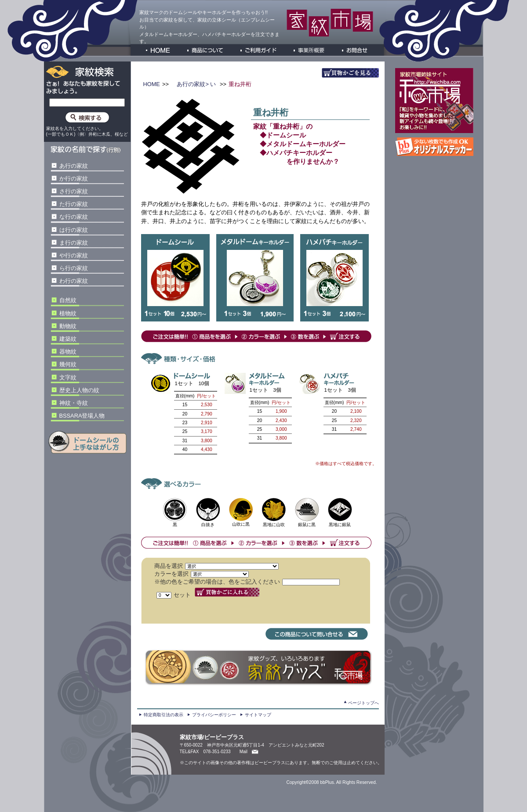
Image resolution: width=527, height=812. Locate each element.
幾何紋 (68, 364)
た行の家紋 (74, 204)
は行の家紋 (74, 230)
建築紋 (68, 339)
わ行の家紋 (74, 281)
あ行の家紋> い (196, 84)
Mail (244, 752)
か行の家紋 (74, 179)
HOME (152, 84)
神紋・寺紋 (74, 403)
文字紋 (68, 377)
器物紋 (68, 352)
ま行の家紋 (74, 243)
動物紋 (68, 326)
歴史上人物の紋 (79, 390)
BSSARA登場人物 (82, 416)
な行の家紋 (74, 217)
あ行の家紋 (74, 166)
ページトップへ (363, 703)
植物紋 (68, 313)
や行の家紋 (74, 255)
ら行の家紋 (74, 268)
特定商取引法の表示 (164, 715)
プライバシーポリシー (214, 715)
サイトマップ (258, 715)
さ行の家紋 (74, 191)
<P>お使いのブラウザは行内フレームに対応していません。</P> (260, 591)
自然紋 (68, 300)
